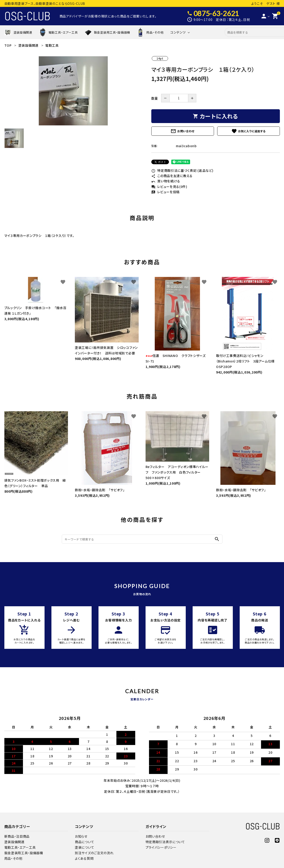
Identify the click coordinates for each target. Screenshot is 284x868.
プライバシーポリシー (161, 847)
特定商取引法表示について (165, 842)
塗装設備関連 (14, 842)
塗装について (84, 847)
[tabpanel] (73, 91)
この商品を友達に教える (172, 176)
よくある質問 (84, 858)
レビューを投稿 (166, 192)
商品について (84, 842)
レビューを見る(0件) (169, 187)
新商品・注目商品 (17, 836)
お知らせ (81, 836)
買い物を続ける (166, 181)
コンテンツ (178, 32)
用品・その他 (13, 858)
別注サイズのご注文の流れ (94, 853)
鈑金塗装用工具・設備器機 (24, 853)
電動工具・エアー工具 (20, 847)
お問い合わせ (183, 131)
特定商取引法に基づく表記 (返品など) (182, 170)
